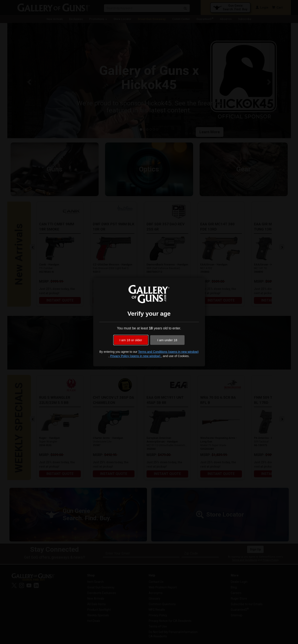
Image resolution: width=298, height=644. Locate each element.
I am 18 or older (131, 340)
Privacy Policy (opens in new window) (136, 356)
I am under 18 (167, 340)
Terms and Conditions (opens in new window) (168, 352)
